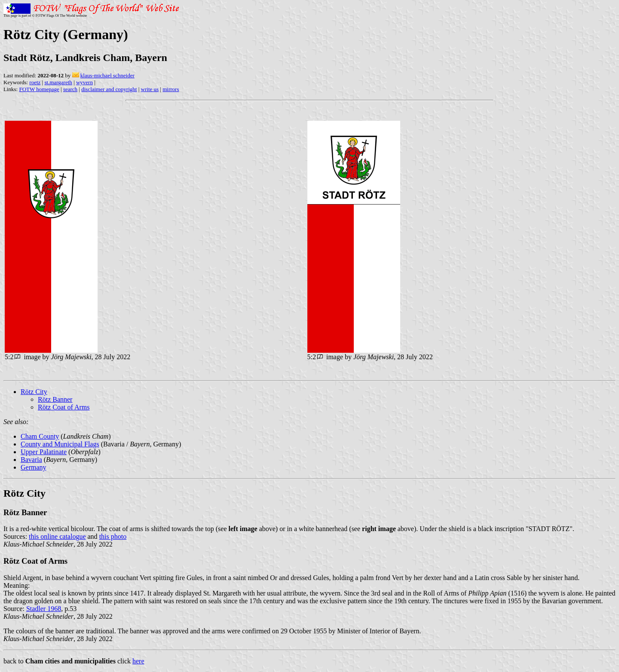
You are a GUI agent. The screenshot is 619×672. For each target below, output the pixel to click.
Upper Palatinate (44, 452)
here (138, 661)
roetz (35, 82)
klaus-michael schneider (107, 75)
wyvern (84, 82)
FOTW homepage (39, 89)
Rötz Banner (55, 399)
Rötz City (34, 392)
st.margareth (58, 82)
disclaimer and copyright (109, 89)
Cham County (40, 436)
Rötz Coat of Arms (64, 407)
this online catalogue (57, 536)
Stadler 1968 (44, 609)
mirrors (171, 89)
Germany (34, 467)
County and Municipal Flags (60, 444)
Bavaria (31, 460)
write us (150, 89)
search (70, 89)
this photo (113, 536)
